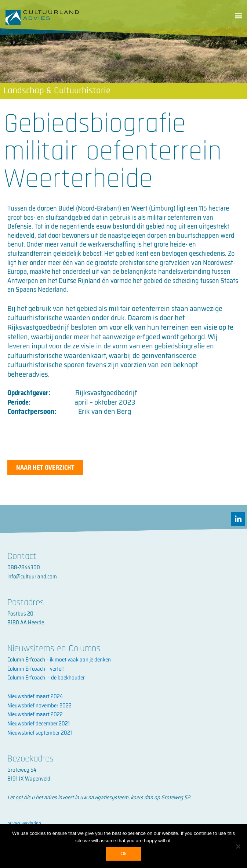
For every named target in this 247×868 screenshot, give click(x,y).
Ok (123, 853)
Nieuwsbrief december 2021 (39, 724)
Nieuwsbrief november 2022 (39, 706)
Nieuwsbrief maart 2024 (35, 696)
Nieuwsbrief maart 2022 (35, 714)
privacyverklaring (24, 823)
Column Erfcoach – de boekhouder (46, 678)
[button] (238, 15)
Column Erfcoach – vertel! (35, 669)
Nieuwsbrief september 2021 (40, 733)
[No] (238, 846)
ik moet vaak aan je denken (80, 660)
